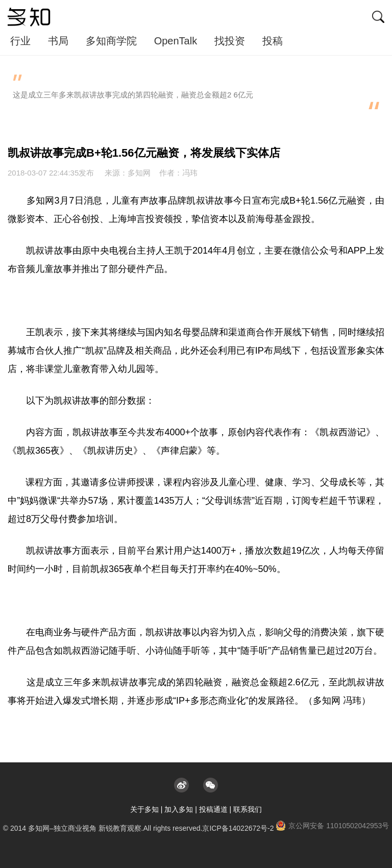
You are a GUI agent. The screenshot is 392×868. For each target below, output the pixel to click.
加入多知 (179, 809)
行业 (20, 41)
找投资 (230, 41)
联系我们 (248, 809)
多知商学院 (111, 41)
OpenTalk (176, 41)
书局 (58, 41)
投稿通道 (213, 809)
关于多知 (144, 809)
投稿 (273, 41)
